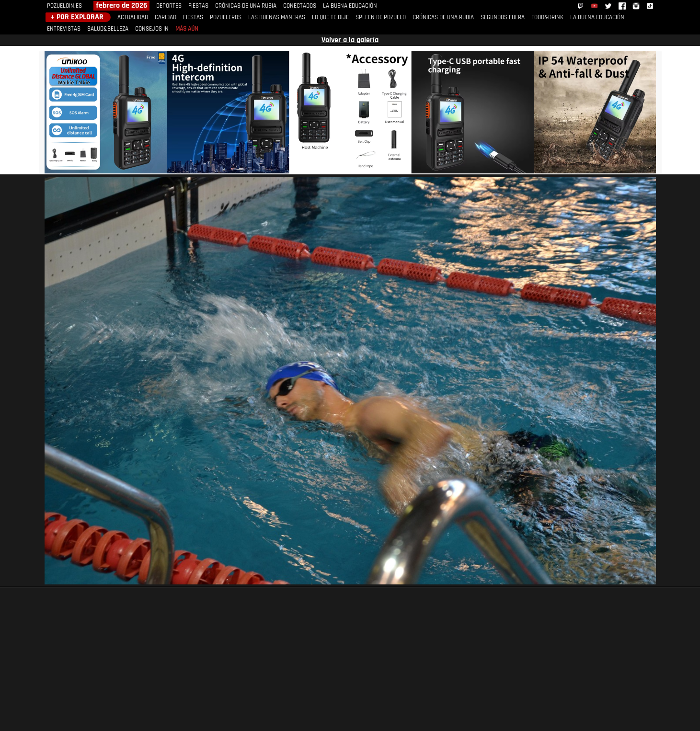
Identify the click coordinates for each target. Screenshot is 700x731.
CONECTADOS (300, 6)
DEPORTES (169, 6)
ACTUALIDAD (133, 17)
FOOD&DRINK (547, 17)
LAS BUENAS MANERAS (277, 17)
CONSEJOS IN (152, 29)
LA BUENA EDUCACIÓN (350, 6)
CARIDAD (166, 17)
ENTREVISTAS (64, 29)
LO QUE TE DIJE (330, 17)
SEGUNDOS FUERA (503, 17)
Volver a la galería (350, 40)
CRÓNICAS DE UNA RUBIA (246, 6)
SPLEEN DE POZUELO (381, 17)
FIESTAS (198, 6)
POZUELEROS (226, 17)
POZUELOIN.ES (64, 6)
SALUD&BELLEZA (108, 29)
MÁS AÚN (187, 29)
